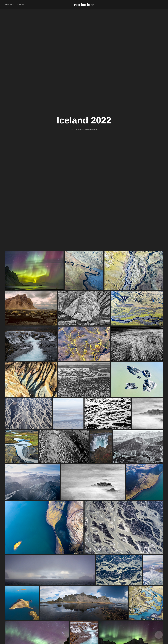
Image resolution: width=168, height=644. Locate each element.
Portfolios (9, 5)
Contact (21, 5)
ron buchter (84, 5)
